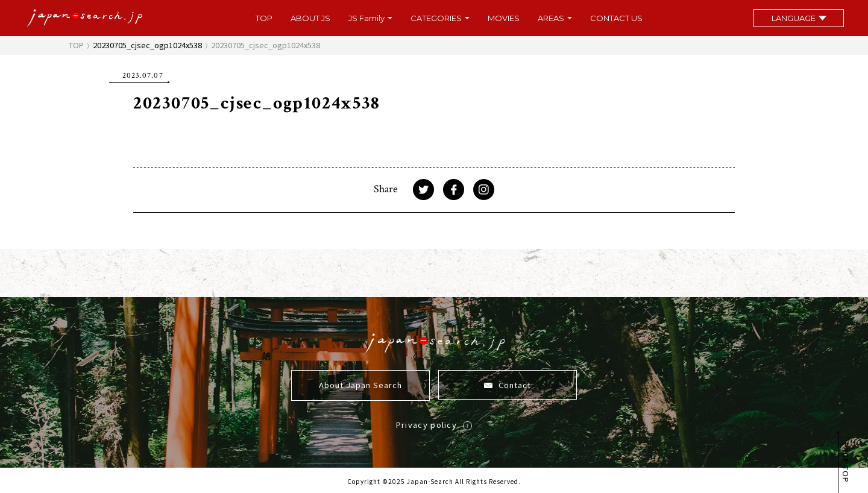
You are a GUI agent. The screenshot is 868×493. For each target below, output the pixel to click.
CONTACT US (616, 18)
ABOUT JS (310, 18)
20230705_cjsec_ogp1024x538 (147, 45)
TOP (264, 18)
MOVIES (504, 18)
